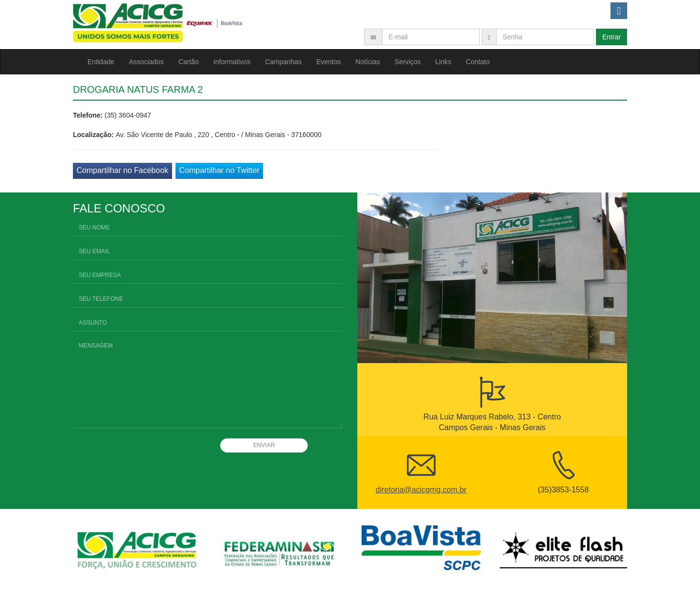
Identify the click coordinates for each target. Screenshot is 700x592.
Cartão (189, 62)
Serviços (408, 62)
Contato (478, 62)
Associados (146, 62)
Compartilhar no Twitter (219, 170)
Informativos (232, 62)
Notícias (368, 62)
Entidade (101, 62)
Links (444, 62)
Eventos (329, 62)
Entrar (612, 37)
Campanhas (283, 62)
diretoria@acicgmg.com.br (421, 490)
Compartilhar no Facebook (123, 170)
